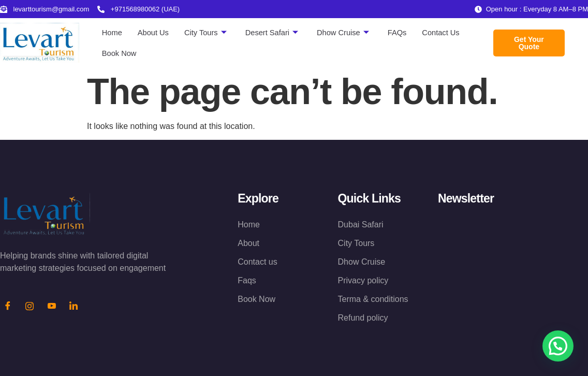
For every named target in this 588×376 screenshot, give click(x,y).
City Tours (207, 33)
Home (112, 32)
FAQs (402, 32)
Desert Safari (275, 33)
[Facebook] (8, 307)
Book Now (120, 53)
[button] (558, 346)
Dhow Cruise (347, 33)
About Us (154, 32)
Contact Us (446, 32)
